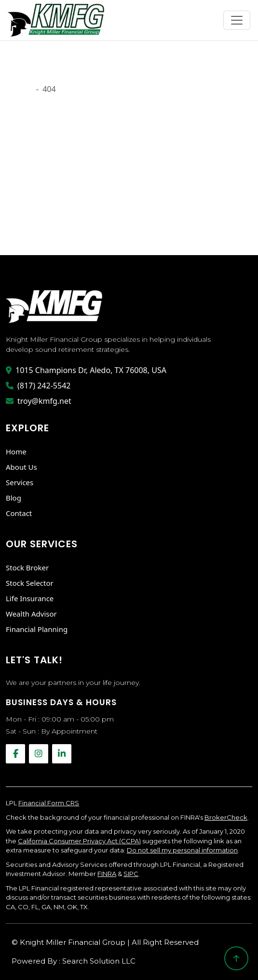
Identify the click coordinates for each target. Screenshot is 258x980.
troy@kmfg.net (39, 401)
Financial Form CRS (49, 803)
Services (20, 482)
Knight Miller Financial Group (74, 942)
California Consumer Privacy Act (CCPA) (79, 841)
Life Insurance (30, 598)
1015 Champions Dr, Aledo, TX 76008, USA (86, 370)
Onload (19, 89)
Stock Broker (27, 567)
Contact (19, 513)
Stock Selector (30, 583)
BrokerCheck (226, 817)
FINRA (107, 874)
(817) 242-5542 (38, 386)
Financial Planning (37, 629)
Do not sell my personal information (182, 850)
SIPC (131, 874)
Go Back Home (36, 225)
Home (16, 451)
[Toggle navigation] (237, 20)
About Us (21, 467)
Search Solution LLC (99, 961)
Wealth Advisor (31, 614)
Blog (14, 498)
